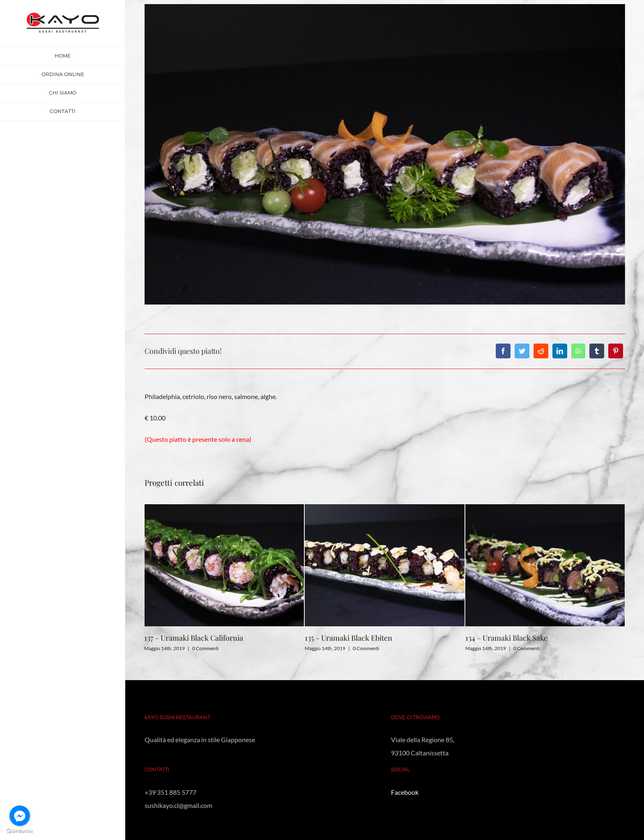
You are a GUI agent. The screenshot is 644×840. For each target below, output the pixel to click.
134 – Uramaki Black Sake (506, 638)
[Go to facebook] (20, 816)
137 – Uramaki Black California (194, 638)
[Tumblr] (597, 351)
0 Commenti (205, 648)
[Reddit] (541, 351)
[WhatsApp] (578, 351)
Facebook (405, 792)
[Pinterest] (616, 351)
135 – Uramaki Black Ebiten (348, 638)
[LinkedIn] (560, 351)
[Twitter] (522, 351)
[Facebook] (503, 351)
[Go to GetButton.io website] (20, 832)
